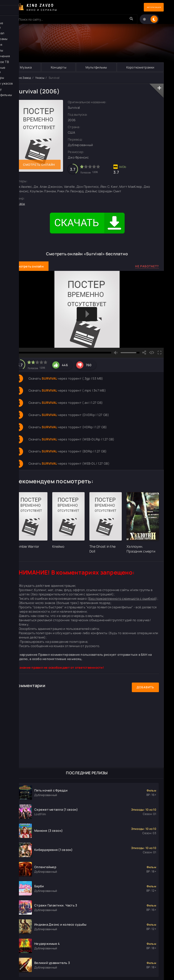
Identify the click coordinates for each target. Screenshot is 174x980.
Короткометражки (140, 67)
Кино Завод (23, 78)
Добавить (145, 687)
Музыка (26, 67)
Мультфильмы (96, 67)
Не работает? (147, 266)
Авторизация (147, 7)
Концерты (58, 67)
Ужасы (40, 78)
